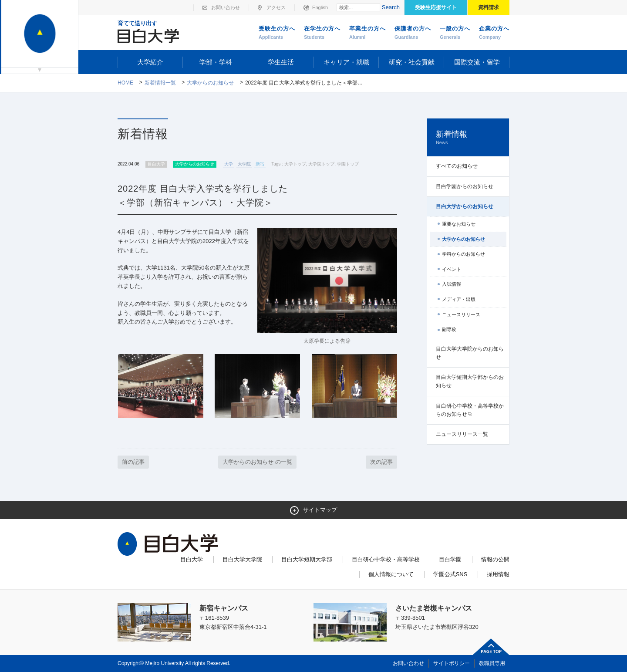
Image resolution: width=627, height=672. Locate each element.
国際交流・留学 (477, 62)
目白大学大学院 (242, 559)
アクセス (276, 7)
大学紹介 (150, 62)
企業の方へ (494, 33)
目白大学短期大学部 (307, 559)
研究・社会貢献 (412, 62)
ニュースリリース (461, 314)
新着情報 (468, 138)
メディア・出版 (459, 299)
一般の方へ (455, 33)
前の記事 (133, 462)
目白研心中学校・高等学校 (386, 559)
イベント (452, 269)
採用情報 (498, 574)
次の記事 (381, 462)
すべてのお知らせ (457, 166)
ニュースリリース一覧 (462, 434)
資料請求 (489, 7)
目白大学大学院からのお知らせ (470, 353)
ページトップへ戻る (491, 647)
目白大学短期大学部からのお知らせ (470, 381)
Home (125, 83)
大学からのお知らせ (210, 83)
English (320, 7)
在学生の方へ (322, 33)
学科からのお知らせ (464, 254)
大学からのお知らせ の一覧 (257, 462)
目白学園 (450, 559)
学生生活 (281, 62)
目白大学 (192, 559)
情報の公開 (495, 559)
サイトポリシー (452, 663)
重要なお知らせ (459, 224)
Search (391, 7)
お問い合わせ (226, 7)
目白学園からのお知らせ (465, 186)
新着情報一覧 (160, 83)
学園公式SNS (450, 574)
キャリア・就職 (346, 62)
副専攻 (449, 329)
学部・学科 (216, 62)
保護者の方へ (413, 33)
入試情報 (452, 284)
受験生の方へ (277, 33)
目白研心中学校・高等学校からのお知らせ (470, 410)
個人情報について (391, 574)
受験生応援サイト (436, 7)
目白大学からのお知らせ (465, 206)
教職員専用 (492, 663)
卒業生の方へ (367, 33)
